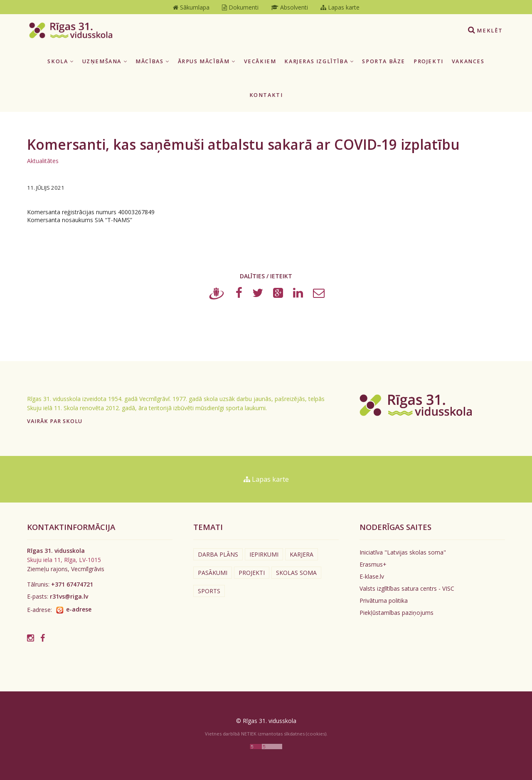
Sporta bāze (384, 61)
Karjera (302, 554)
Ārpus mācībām (207, 61)
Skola (60, 61)
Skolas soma (296, 573)
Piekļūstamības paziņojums (397, 613)
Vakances (468, 61)
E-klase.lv (372, 576)
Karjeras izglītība (319, 61)
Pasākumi (213, 573)
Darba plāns (218, 554)
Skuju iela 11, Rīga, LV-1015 (64, 560)
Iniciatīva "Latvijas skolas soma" (403, 552)
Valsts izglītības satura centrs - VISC (407, 588)
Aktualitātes (43, 161)
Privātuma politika (384, 600)
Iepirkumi (264, 554)
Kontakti (266, 95)
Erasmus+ (373, 564)
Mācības (152, 61)
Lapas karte (266, 479)
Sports (209, 591)
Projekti (429, 61)
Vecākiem (260, 61)
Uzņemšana (105, 61)
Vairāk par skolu (55, 421)
